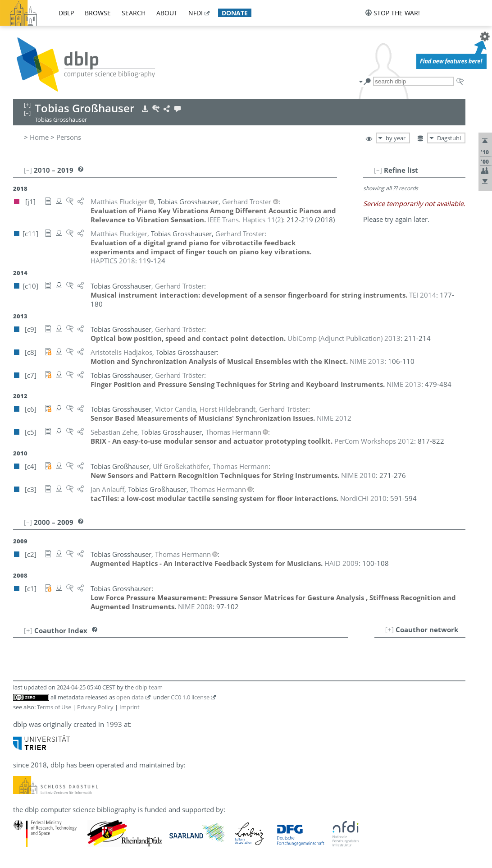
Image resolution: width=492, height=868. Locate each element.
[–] (378, 170)
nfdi (196, 13)
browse (98, 13)
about (167, 13)
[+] (389, 629)
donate (235, 13)
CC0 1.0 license (190, 697)
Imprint (130, 707)
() (245, 220)
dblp (66, 13)
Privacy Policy (95, 707)
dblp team (149, 687)
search (134, 13)
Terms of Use (54, 707)
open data (130, 697)
